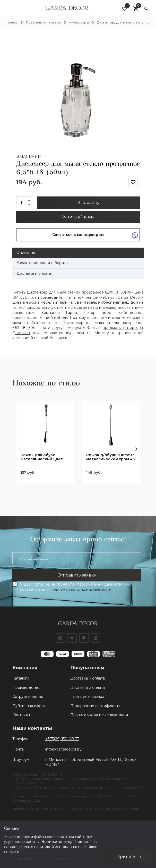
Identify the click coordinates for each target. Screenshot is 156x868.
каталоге (99, 318)
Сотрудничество (28, 697)
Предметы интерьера (43, 22)
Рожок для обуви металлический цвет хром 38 (42, 457)
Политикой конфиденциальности (80, 589)
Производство (26, 688)
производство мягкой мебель (40, 318)
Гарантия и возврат (88, 697)
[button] (135, 43)
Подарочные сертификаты (95, 706)
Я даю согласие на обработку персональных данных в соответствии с (71, 587)
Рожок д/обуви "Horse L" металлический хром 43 (110, 457)
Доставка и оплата (88, 678)
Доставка (21, 333)
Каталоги (21, 678)
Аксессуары (79, 22)
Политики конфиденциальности (50, 852)
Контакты (21, 715)
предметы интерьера (123, 328)
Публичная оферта (30, 706)
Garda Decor (129, 297)
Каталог (11, 22)
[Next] (136, 449)
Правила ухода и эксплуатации (99, 715)
